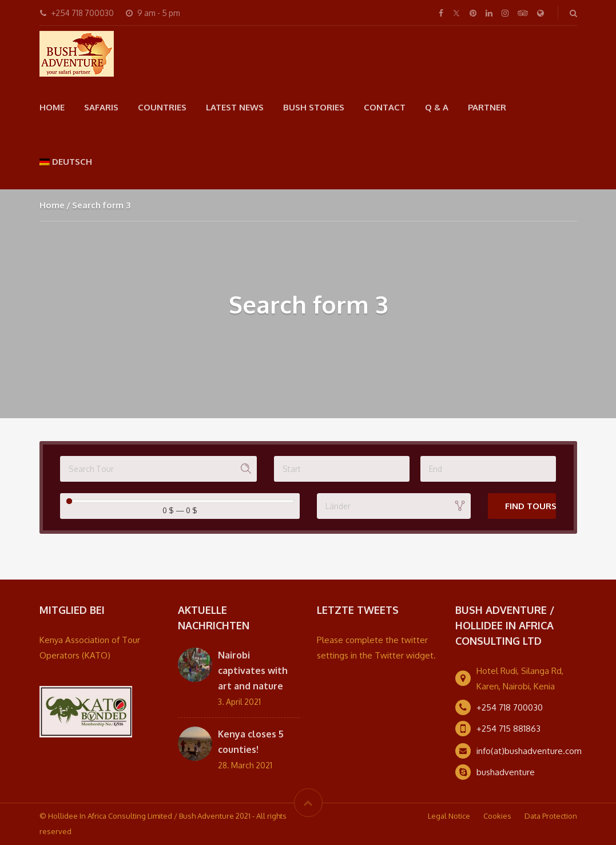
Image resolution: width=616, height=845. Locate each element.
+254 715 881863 (508, 729)
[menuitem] (66, 162)
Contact (385, 107)
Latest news (235, 107)
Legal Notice (449, 816)
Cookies (497, 816)
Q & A (437, 107)
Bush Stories (314, 107)
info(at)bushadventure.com (529, 751)
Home (52, 107)
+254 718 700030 (510, 707)
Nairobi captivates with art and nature (253, 671)
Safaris (101, 107)
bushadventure (506, 772)
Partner (487, 107)
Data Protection (551, 816)
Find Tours (531, 506)
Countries (162, 107)
